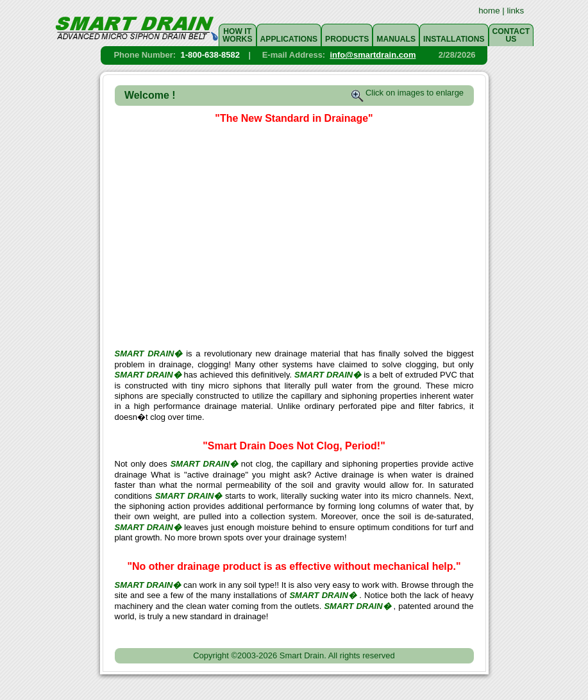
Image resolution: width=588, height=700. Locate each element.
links (516, 11)
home (489, 11)
